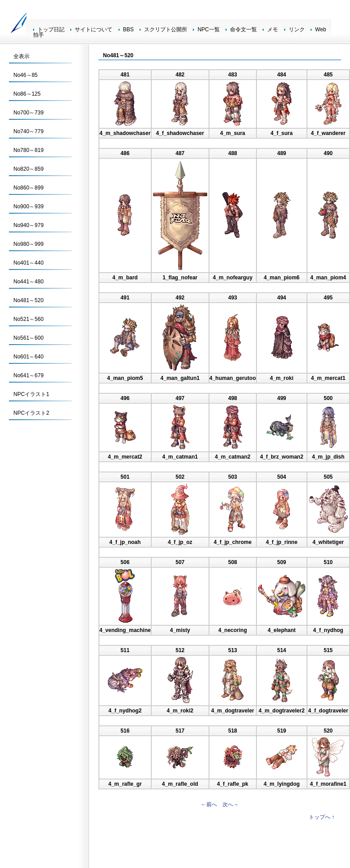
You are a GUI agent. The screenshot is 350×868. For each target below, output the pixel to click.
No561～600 (28, 338)
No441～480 (28, 282)
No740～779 (28, 131)
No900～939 (28, 206)
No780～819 (28, 150)
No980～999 (28, 244)
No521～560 (28, 319)
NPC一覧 (208, 29)
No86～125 (27, 94)
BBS (128, 29)
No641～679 (28, 375)
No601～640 (28, 357)
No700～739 (28, 113)
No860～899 (28, 188)
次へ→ (230, 805)
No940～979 (28, 225)
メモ (273, 29)
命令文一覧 (243, 29)
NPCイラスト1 (31, 394)
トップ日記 (51, 29)
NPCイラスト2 (31, 413)
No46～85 (26, 75)
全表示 (21, 56)
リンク (297, 29)
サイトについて (94, 29)
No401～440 (28, 263)
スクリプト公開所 (166, 29)
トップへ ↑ (322, 817)
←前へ (209, 805)
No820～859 (28, 169)
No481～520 (28, 300)
